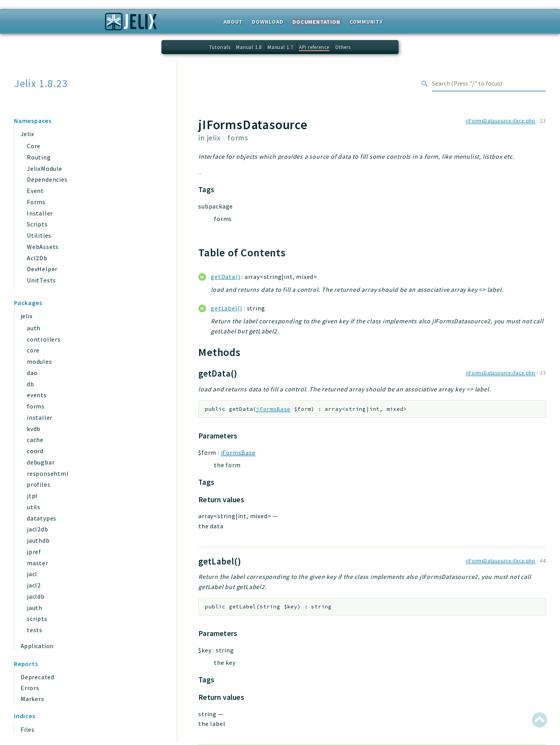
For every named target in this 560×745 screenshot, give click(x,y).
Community (366, 22)
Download (268, 22)
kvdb (34, 429)
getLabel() (227, 308)
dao (32, 373)
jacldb (36, 596)
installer (40, 417)
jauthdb (38, 540)
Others (343, 47)
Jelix (27, 134)
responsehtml (48, 473)
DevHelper (42, 269)
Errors (30, 688)
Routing (39, 157)
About (233, 22)
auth (34, 328)
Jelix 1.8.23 (41, 83)
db (31, 384)
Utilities (39, 235)
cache (35, 440)
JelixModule (45, 168)
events (37, 395)
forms (36, 406)
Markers (32, 699)
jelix (26, 316)
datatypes (42, 518)
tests (35, 630)
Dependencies (47, 179)
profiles (38, 484)
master (38, 563)
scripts (37, 619)
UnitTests (41, 280)
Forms (36, 202)
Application (37, 646)
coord (35, 451)
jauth (35, 608)
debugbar (41, 462)
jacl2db (38, 529)
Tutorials (220, 47)
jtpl (32, 496)
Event (35, 191)
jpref (34, 552)
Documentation (316, 22)
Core (34, 146)
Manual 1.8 (249, 47)
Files (28, 729)
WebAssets (43, 247)
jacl (32, 574)
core (33, 350)
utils (34, 507)
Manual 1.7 (280, 47)
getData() (225, 277)
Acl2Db (37, 258)
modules (39, 361)
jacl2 (34, 585)
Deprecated (38, 677)
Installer (40, 213)
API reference (314, 47)
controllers (44, 339)
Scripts (37, 224)
